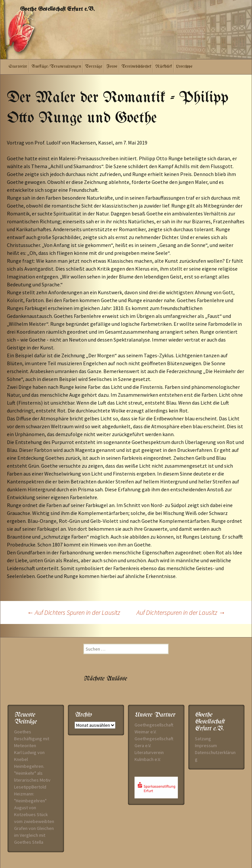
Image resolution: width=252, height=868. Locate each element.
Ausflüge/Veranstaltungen (56, 67)
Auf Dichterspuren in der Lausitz (181, 612)
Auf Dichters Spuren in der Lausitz (73, 612)
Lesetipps (184, 67)
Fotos (112, 67)
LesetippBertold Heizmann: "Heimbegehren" (30, 794)
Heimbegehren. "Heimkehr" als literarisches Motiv (32, 773)
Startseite (18, 67)
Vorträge (94, 67)
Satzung (203, 739)
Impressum (206, 746)
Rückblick (164, 67)
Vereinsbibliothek (136, 67)
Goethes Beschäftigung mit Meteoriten (32, 739)
